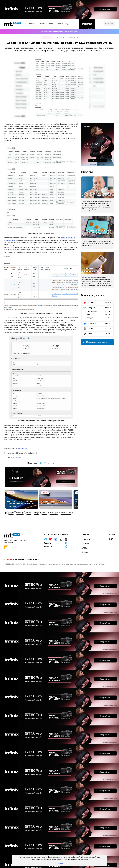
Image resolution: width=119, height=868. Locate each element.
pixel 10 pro (54, 513)
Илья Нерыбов (16, 458)
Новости (46, 38)
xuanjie (36, 513)
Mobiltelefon (22, 448)
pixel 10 (44, 513)
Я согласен (59, 863)
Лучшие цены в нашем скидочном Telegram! (60, 31)
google (11, 513)
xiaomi (29, 513)
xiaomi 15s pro (66, 513)
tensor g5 (20, 513)
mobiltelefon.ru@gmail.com (27, 560)
